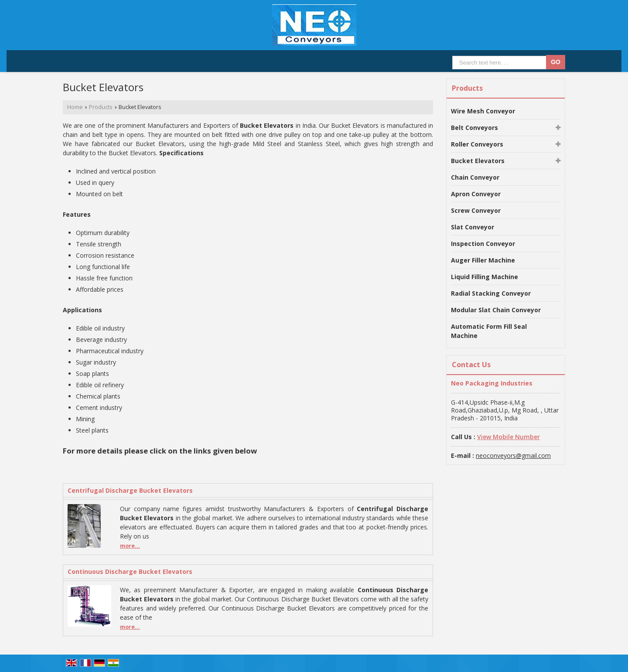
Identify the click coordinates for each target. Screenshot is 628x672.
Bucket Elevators (478, 161)
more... (130, 546)
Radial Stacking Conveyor (491, 293)
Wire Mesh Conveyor (483, 111)
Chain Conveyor (475, 177)
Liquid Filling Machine (485, 277)
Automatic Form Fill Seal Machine (489, 331)
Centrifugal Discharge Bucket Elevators (130, 490)
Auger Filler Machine (483, 260)
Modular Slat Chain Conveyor (496, 310)
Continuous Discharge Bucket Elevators (130, 571)
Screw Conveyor (476, 210)
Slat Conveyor (473, 227)
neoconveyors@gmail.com (513, 455)
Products (101, 107)
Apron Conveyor (476, 194)
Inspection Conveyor (483, 244)
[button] (509, 437)
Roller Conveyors (477, 144)
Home (75, 107)
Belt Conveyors (474, 128)
